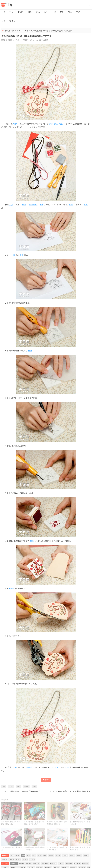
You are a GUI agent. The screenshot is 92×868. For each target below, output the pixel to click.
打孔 (86, 205)
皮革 (56, 124)
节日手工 (20, 31)
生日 (39, 856)
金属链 (15, 768)
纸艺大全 (45, 864)
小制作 (20, 12)
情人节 (58, 856)
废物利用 (53, 864)
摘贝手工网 (10, 31)
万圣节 (32, 860)
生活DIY (77, 864)
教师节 (86, 856)
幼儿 (29, 12)
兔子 (22, 256)
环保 (53, 12)
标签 (56, 768)
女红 (60, 12)
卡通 (13, 256)
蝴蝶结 (29, 768)
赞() (46, 780)
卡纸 (42, 205)
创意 (84, 12)
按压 (30, 351)
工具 (11, 205)
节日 (11, 12)
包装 (29, 856)
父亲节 (72, 856)
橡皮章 (12, 589)
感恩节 (25, 860)
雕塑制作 (69, 864)
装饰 (34, 856)
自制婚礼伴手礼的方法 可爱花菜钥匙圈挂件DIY (73, 791)
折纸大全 (36, 864)
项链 (61, 124)
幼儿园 (29, 864)
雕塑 (68, 12)
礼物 (28, 31)
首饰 (4, 787)
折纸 (37, 12)
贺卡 (12, 856)
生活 (76, 12)
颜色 (32, 541)
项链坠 (26, 787)
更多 (3, 21)
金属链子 (33, 205)
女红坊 (61, 864)
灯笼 (18, 856)
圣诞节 (51, 856)
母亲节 (65, 856)
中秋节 (4, 860)
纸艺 (45, 12)
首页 (3, 12)
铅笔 (71, 205)
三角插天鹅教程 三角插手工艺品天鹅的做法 (24, 791)
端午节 (79, 856)
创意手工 (85, 864)
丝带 (24, 205)
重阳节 (18, 860)
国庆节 (11, 860)
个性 (67, 768)
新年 (45, 856)
